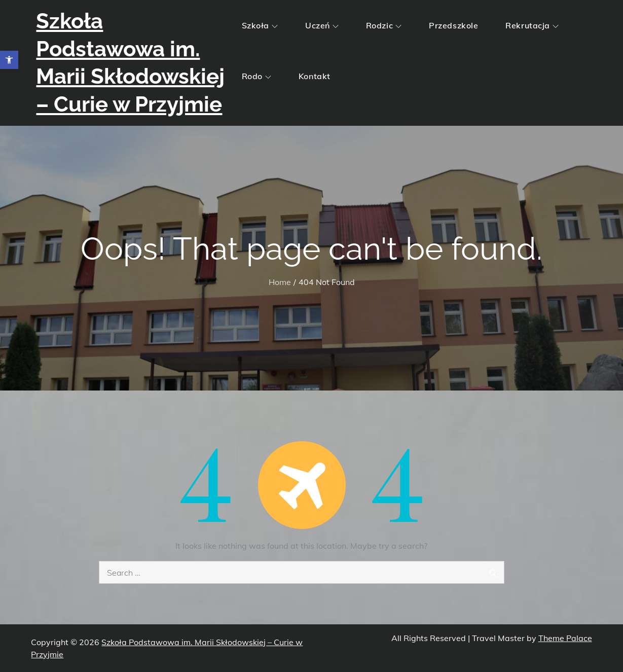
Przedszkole (453, 25)
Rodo (256, 76)
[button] (9, 60)
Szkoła (260, 25)
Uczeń (322, 25)
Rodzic (384, 25)
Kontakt (315, 76)
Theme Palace (565, 638)
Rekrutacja (532, 25)
